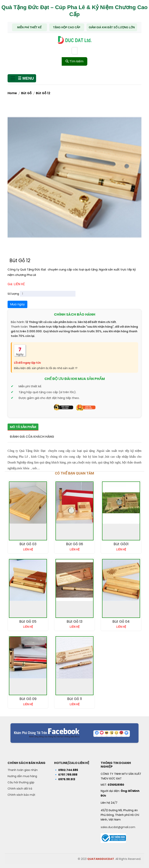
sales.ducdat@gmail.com (118, 826)
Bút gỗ (26, 93)
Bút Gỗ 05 (28, 621)
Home (12, 93)
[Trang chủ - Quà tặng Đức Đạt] (74, 40)
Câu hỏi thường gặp (21, 782)
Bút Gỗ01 (121, 543)
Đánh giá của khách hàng (32, 436)
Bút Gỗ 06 (75, 543)
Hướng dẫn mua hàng (22, 776)
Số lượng (13, 294)
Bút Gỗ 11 (75, 698)
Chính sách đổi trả (20, 788)
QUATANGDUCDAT (101, 858)
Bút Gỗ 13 (75, 621)
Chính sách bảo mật (21, 794)
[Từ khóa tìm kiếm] (74, 51)
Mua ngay (17, 304)
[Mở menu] (22, 78)
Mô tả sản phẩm (23, 427)
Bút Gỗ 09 (28, 698)
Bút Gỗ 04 (121, 621)
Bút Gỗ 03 (28, 543)
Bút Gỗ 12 (43, 93)
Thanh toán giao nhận (23, 769)
